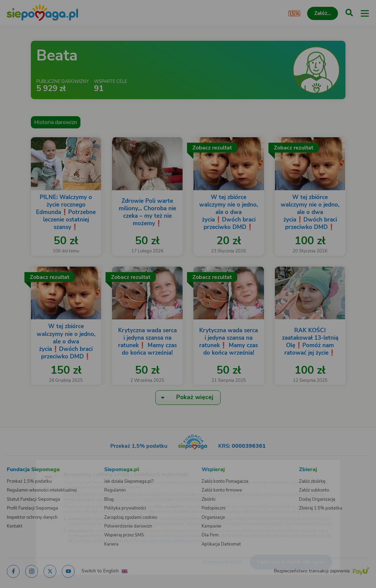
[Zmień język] (19, 466)
